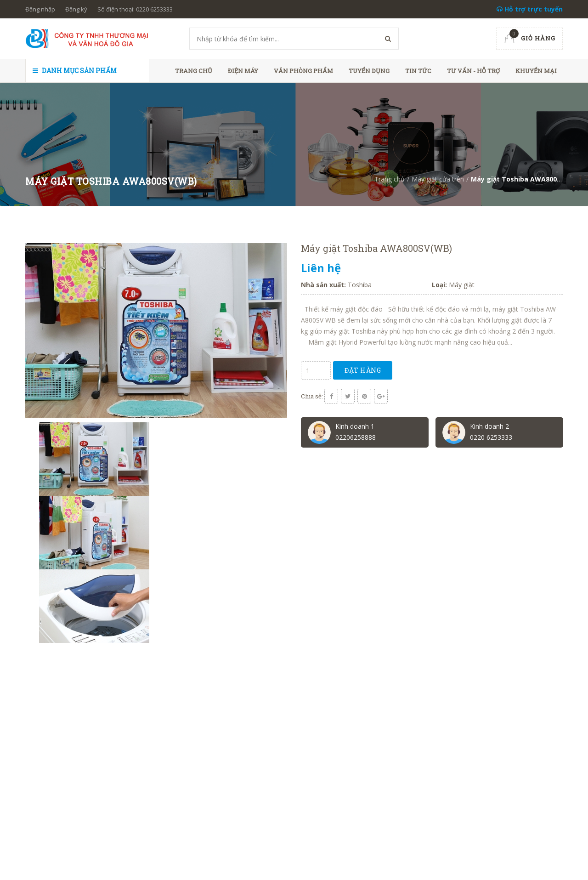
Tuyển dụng (369, 71)
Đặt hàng (363, 370)
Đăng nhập (40, 9)
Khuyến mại (536, 71)
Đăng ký (76, 9)
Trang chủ (194, 71)
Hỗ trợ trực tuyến (530, 9)
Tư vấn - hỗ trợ (473, 71)
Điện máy (243, 71)
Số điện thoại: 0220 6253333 (135, 9)
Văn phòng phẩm (303, 71)
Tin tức (418, 71)
